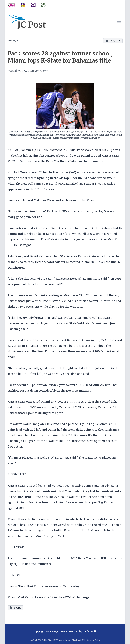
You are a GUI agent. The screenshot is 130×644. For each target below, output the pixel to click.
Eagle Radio (90, 631)
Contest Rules (93, 640)
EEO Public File (79, 640)
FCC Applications (62, 640)
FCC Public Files (45, 640)
